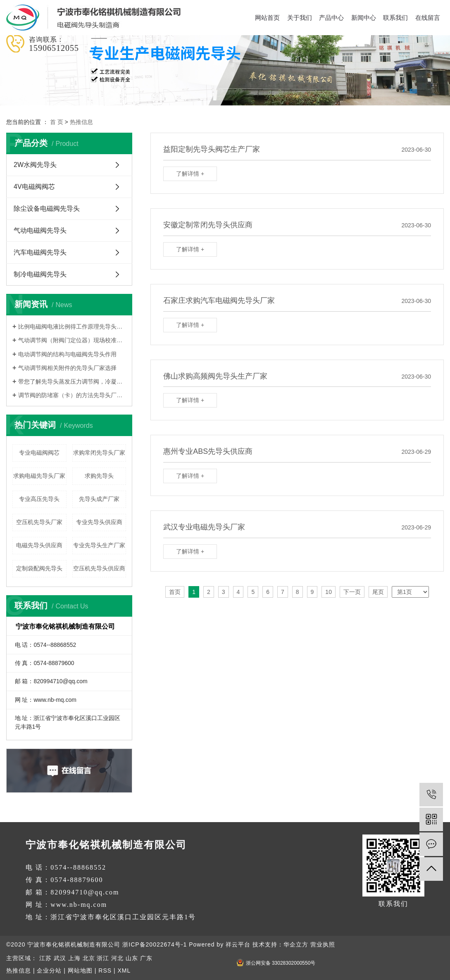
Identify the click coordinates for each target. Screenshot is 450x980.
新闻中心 (364, 18)
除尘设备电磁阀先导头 (47, 209)
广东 (146, 958)
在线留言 (428, 18)
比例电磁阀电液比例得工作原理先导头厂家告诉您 (72, 327)
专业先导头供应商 (99, 522)
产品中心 (331, 18)
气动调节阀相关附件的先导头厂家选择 (67, 368)
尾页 (378, 592)
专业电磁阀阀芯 (39, 453)
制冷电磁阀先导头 (40, 274)
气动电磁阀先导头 (40, 230)
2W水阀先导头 (35, 165)
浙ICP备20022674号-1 (155, 944)
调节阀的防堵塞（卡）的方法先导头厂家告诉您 (72, 395)
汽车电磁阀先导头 (40, 252)
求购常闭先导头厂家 (99, 453)
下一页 (352, 592)
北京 (89, 958)
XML (124, 970)
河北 (117, 958)
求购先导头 (99, 476)
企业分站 (49, 970)
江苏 (45, 958)
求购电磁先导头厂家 (39, 476)
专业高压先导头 (39, 499)
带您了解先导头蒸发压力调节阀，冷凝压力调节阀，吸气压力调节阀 (72, 382)
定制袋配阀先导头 (39, 568)
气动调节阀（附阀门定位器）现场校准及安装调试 (72, 340)
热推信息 (81, 122)
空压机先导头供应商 (99, 568)
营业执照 (323, 944)
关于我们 (300, 18)
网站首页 (267, 18)
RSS (105, 970)
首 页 (57, 122)
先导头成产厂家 (99, 499)
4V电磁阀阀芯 (34, 187)
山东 (132, 958)
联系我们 (395, 18)
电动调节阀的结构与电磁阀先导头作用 (67, 354)
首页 (175, 592)
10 (329, 592)
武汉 (60, 958)
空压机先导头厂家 (39, 522)
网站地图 (80, 970)
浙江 (103, 958)
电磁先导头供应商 (39, 545)
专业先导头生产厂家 (99, 545)
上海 (74, 958)
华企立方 (296, 944)
